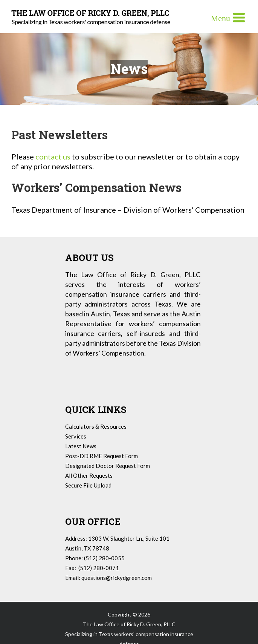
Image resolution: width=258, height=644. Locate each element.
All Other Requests (89, 475)
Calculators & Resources (96, 426)
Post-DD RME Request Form (102, 456)
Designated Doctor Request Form (108, 466)
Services (76, 436)
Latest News (81, 446)
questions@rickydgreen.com (117, 578)
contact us (53, 156)
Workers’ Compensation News (96, 187)
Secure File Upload (88, 485)
